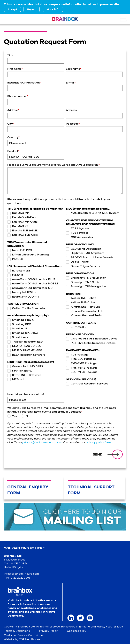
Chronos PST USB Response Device (92, 339)
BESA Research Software (26, 355)
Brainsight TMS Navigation (86, 278)
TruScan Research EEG (25, 342)
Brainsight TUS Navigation (86, 286)
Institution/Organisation (24, 83)
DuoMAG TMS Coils (22, 235)
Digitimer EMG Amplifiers (85, 253)
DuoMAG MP (18, 213)
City (11, 124)
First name (15, 69)
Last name (74, 69)
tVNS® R (15, 275)
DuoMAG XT (18, 226)
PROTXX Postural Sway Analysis (90, 257)
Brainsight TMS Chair (83, 282)
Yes (12, 416)
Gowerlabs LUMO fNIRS (25, 366)
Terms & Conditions (17, 631)
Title (10, 55)
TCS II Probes (77, 233)
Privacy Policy (48, 631)
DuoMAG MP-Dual (22, 217)
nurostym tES (19, 271)
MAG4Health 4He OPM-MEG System (93, 213)
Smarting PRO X (20, 320)
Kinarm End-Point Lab (83, 307)
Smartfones (18, 337)
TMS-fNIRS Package (82, 368)
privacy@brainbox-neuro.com (42, 442)
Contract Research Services (87, 384)
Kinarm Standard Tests (84, 315)
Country (13, 137)
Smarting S (17, 329)
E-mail (71, 83)
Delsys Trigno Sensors (83, 266)
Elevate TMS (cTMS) (23, 231)
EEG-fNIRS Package (82, 372)
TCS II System (78, 229)
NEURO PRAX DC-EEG (24, 346)
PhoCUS (15, 259)
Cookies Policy (77, 631)
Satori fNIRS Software (24, 375)
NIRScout (16, 379)
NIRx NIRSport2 (20, 371)
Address (13, 110)
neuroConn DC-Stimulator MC (30, 288)
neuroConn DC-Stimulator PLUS (31, 279)
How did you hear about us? (26, 394)
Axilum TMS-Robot (81, 298)
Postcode (73, 124)
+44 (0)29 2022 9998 (17, 578)
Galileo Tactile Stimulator (27, 308)
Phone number (18, 96)
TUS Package (77, 355)
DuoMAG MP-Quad (22, 222)
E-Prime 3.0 (76, 327)
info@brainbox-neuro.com (21, 574)
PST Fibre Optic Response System (91, 343)
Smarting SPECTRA (23, 333)
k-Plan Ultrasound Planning (28, 255)
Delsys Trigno (77, 262)
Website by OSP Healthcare (22, 639)
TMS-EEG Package (81, 359)
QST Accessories (79, 237)
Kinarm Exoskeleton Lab (85, 311)
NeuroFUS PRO (20, 250)
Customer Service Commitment (25, 635)
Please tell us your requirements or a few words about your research (53, 165)
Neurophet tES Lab (22, 292)
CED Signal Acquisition (84, 249)
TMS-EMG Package (81, 363)
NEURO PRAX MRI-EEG (25, 350)
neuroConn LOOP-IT (23, 297)
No (25, 416)
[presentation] (33, 454)
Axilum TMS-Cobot (81, 302)
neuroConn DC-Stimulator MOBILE (33, 284)
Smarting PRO (19, 324)
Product (13, 151)
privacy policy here (98, 442)
